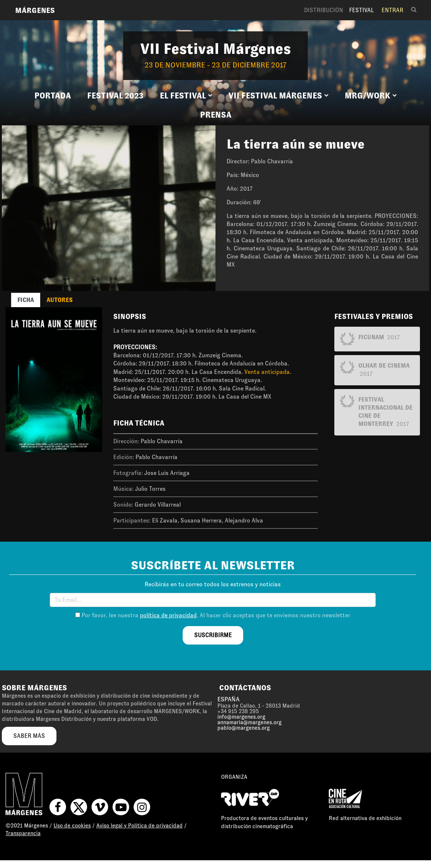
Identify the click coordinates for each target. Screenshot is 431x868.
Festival (361, 10)
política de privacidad (168, 615)
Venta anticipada (267, 372)
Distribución (324, 10)
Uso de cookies (72, 826)
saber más (29, 736)
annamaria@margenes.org (249, 722)
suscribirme (213, 635)
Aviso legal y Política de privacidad (139, 826)
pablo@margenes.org (244, 728)
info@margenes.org (241, 717)
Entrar (392, 10)
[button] (186, 96)
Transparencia (23, 833)
